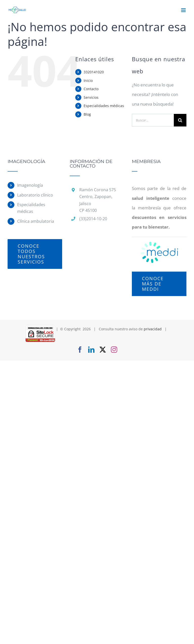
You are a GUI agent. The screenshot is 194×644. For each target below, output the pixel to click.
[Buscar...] (153, 120)
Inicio (88, 80)
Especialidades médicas (104, 106)
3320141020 (94, 72)
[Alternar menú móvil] (184, 10)
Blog (87, 114)
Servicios (91, 97)
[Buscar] (180, 120)
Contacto (91, 89)
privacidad (153, 329)
